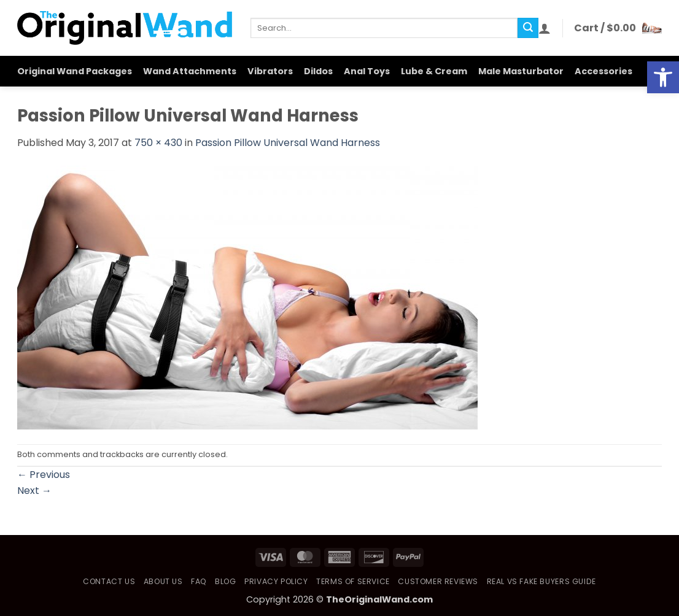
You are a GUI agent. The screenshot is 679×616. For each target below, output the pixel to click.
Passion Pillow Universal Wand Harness (288, 143)
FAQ (199, 581)
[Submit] (528, 28)
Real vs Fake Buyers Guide (541, 581)
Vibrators (270, 71)
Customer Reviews (438, 581)
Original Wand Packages (75, 71)
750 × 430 (158, 143)
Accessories (603, 71)
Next (34, 491)
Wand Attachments (190, 71)
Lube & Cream (434, 71)
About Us (163, 581)
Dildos (318, 71)
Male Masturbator (521, 71)
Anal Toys (367, 71)
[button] (545, 28)
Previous (44, 475)
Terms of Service (353, 581)
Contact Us (109, 581)
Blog (225, 581)
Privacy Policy (276, 581)
